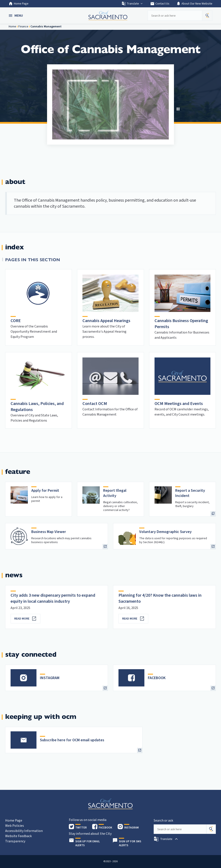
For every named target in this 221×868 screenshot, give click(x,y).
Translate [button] (132, 4)
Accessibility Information (24, 831)
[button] (16, 16)
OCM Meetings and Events (179, 404)
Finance (23, 27)
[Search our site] (175, 16)
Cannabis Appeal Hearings (106, 321)
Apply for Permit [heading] (45, 491)
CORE (16, 321)
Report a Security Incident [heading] (190, 493)
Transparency (15, 841)
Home (12, 27)
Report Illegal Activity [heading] (115, 493)
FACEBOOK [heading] (157, 678)
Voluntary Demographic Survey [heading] (165, 532)
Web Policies (15, 826)
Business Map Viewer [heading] (49, 532)
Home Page (19, 4)
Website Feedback (18, 836)
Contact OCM (95, 404)
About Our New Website (194, 4)
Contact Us (160, 4)
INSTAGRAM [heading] (50, 678)
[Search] (211, 829)
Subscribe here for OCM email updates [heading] (72, 740)
